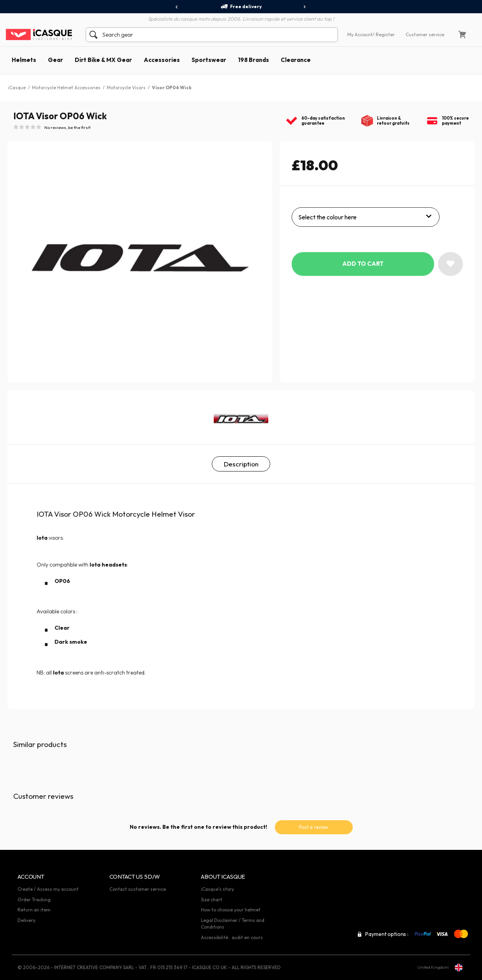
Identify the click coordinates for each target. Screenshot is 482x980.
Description (241, 464)
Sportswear (209, 60)
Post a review (314, 827)
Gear (55, 60)
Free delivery (241, 7)
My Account (360, 34)
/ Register (384, 34)
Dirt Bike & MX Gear (103, 60)
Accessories (162, 60)
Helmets (24, 60)
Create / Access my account (48, 889)
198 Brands (253, 60)
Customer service (425, 34)
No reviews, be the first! (68, 127)
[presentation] (177, 7)
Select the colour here (327, 217)
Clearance (296, 60)
